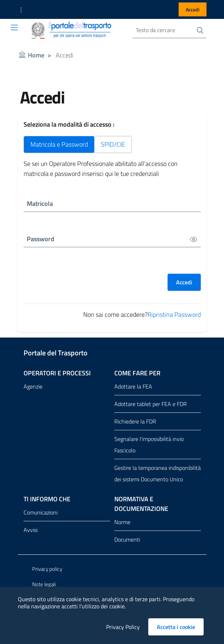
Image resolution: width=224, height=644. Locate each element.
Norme (122, 522)
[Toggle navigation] (14, 27)
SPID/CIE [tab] (113, 144)
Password (41, 239)
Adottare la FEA (133, 386)
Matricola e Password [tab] (59, 144)
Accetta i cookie (180, 627)
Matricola (40, 204)
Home (36, 55)
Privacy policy (47, 569)
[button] (21, 10)
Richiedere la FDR (135, 421)
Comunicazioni (41, 512)
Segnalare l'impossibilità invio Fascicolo (149, 445)
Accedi (193, 9)
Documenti (127, 539)
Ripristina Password (174, 315)
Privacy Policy (123, 627)
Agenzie (33, 386)
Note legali (44, 584)
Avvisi (31, 530)
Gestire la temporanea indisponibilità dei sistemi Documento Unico (158, 473)
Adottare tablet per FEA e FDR (151, 404)
